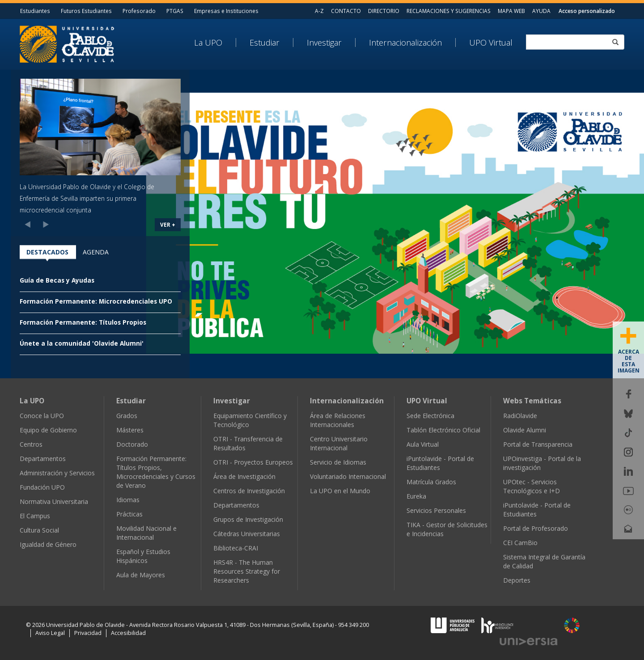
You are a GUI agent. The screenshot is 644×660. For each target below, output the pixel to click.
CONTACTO (346, 11)
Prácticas (129, 514)
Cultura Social (39, 530)
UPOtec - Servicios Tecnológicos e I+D (532, 486)
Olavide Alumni (525, 430)
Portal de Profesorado (536, 528)
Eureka (416, 496)
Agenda (96, 252)
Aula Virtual (423, 444)
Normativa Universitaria (54, 501)
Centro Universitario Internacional (339, 443)
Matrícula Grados (431, 482)
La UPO (208, 42)
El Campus (35, 516)
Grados (127, 416)
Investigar (324, 42)
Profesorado (139, 11)
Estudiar (265, 42)
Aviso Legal (50, 633)
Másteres (130, 430)
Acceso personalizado (587, 11)
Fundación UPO (42, 487)
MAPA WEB (511, 11)
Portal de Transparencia (538, 444)
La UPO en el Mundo (340, 491)
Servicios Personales (436, 510)
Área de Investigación (244, 476)
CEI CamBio (520, 543)
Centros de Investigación (249, 491)
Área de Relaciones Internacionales (338, 420)
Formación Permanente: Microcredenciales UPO (96, 301)
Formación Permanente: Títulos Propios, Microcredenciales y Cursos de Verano (156, 472)
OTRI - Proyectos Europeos (253, 462)
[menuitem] (215, 42)
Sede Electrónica (430, 416)
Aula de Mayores (141, 575)
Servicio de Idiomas (338, 462)
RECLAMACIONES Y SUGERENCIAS (449, 11)
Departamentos (43, 459)
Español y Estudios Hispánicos (143, 556)
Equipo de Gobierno (48, 430)
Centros (31, 444)
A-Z (319, 11)
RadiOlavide (520, 416)
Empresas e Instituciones (226, 11)
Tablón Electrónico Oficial (443, 430)
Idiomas (128, 500)
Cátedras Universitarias (247, 534)
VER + (168, 224)
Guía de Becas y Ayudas (57, 280)
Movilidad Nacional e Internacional (146, 533)
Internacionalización (405, 42)
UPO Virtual (491, 42)
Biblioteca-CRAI (236, 548)
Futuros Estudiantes (86, 11)
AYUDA (541, 11)
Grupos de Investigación (248, 519)
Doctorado (132, 444)
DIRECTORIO (384, 11)
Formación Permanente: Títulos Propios (83, 322)
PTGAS (175, 11)
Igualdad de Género (48, 544)
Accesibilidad (128, 633)
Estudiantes (35, 11)
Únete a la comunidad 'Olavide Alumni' (82, 343)
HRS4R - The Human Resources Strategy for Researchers (247, 571)
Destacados (47, 252)
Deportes (517, 580)
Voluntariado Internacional (348, 476)
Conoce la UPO (42, 416)
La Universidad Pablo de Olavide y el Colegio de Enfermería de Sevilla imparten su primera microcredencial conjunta (87, 198)
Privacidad (88, 633)
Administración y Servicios (57, 473)
